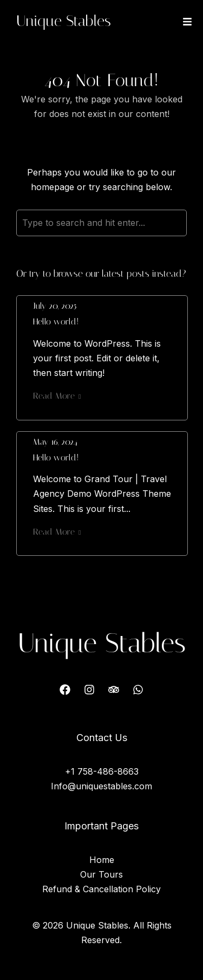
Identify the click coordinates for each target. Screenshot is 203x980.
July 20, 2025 (55, 306)
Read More (57, 396)
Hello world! (56, 322)
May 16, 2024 (55, 442)
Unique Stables (64, 21)
